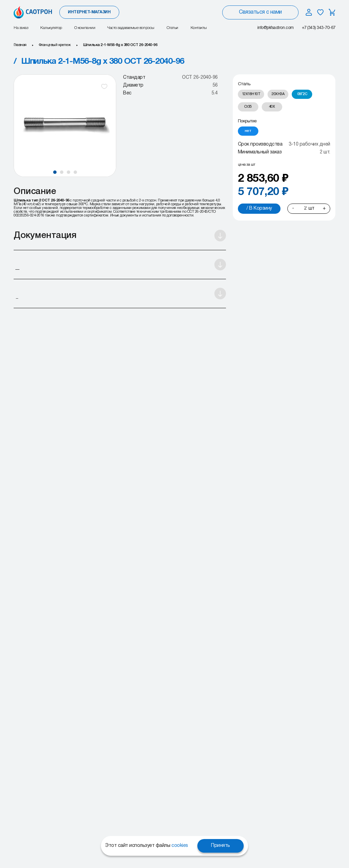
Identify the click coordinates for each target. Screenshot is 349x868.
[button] (55, 172)
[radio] (251, 94)
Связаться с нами (260, 12)
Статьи (172, 28)
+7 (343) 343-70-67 (319, 28)
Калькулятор (51, 28)
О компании (85, 28)
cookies (180, 846)
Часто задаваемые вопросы (131, 28)
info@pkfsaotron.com (276, 28)
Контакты (199, 28)
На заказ (21, 28)
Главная (20, 45)
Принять (221, 846)
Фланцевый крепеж (55, 45)
